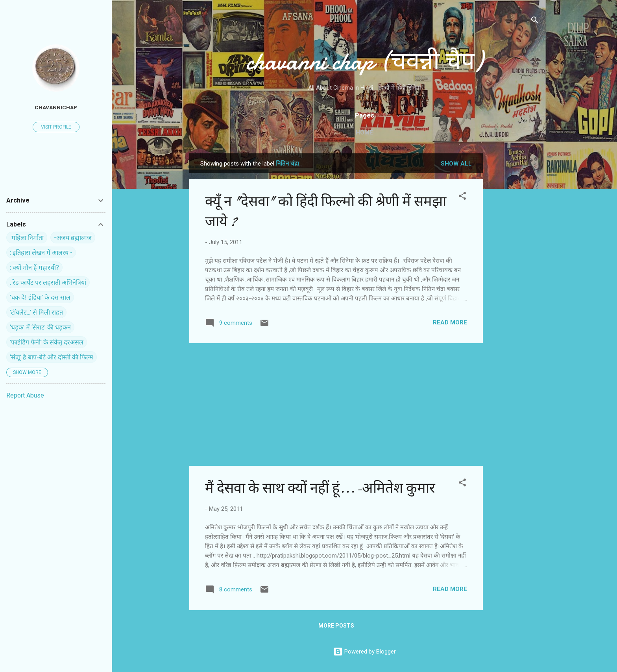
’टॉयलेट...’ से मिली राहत (36, 312)
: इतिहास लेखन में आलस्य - (41, 253)
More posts (336, 626)
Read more (450, 322)
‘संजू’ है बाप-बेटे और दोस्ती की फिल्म (52, 357)
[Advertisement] (514, 271)
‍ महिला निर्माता (27, 238)
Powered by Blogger (365, 652)
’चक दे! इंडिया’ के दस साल (40, 297)
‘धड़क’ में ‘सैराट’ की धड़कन (40, 327)
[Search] (535, 21)
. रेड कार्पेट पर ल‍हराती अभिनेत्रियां (48, 283)
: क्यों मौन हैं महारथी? (34, 268)
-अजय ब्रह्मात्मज (73, 238)
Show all (456, 164)
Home (364, 133)
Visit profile (56, 127)
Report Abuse (25, 395)
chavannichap (56, 107)
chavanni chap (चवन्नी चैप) (364, 61)
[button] (462, 197)
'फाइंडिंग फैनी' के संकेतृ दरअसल (47, 342)
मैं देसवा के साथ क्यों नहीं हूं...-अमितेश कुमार (320, 488)
